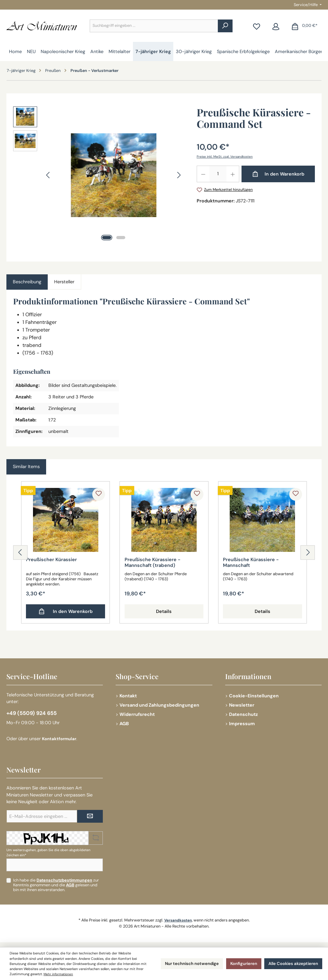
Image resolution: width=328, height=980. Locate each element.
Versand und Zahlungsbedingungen (159, 704)
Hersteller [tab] (64, 282)
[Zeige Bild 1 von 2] (107, 238)
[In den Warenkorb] (278, 174)
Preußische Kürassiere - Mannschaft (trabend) (155, 563)
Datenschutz (243, 713)
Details (164, 612)
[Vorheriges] (48, 175)
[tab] (27, 282)
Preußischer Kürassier (53, 560)
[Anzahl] (218, 174)
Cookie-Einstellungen (254, 694)
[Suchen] (225, 26)
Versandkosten (178, 920)
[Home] (15, 51)
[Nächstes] (179, 175)
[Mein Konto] (276, 26)
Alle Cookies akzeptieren (290, 961)
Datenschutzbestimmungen (64, 880)
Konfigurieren (235, 961)
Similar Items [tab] (26, 466)
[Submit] (90, 817)
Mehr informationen (25, 974)
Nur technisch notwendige (178, 961)
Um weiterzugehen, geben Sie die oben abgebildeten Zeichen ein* (48, 852)
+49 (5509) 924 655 (34, 713)
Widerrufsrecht (137, 713)
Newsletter (242, 704)
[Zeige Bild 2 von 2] (121, 238)
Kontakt (128, 694)
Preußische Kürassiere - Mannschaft (253, 563)
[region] (98, 175)
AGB (124, 722)
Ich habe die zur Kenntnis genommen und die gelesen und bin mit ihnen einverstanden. (56, 885)
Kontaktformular (60, 739)
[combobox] (154, 26)
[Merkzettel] (257, 26)
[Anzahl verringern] (203, 174)
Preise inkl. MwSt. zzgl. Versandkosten (226, 156)
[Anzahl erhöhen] (233, 174)
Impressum (242, 722)
